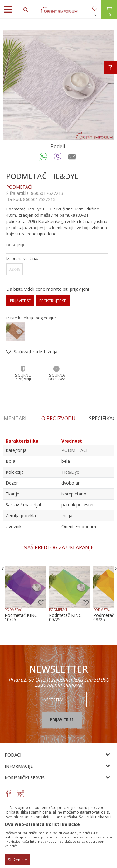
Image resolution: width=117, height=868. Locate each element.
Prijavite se (20, 301)
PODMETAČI (19, 187)
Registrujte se (53, 301)
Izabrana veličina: (22, 258)
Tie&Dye (70, 472)
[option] (58, 85)
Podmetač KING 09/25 (65, 617)
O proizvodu (58, 418)
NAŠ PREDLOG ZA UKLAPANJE (58, 547)
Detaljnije (16, 245)
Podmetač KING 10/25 (21, 617)
